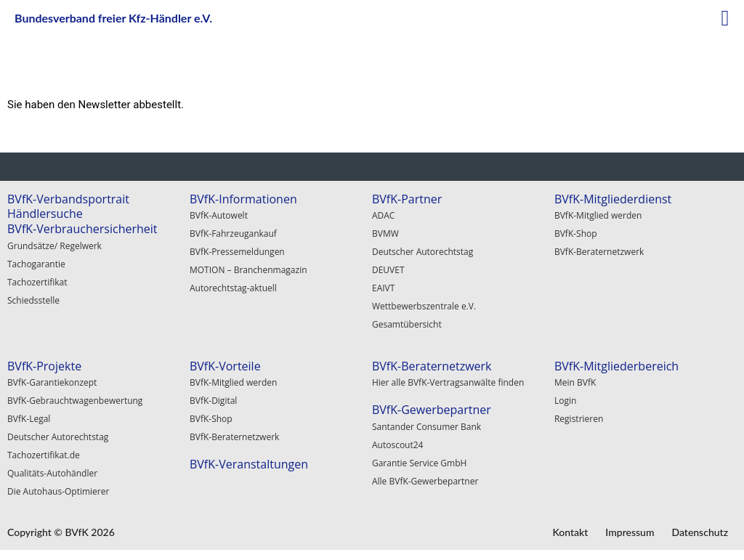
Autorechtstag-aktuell (233, 288)
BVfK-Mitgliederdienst (613, 199)
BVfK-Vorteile (225, 366)
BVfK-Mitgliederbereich (616, 366)
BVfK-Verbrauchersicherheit (82, 229)
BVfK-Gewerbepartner (432, 410)
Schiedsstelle (33, 300)
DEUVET (388, 270)
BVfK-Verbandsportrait (68, 199)
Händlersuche (45, 214)
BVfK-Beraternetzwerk (599, 252)
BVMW (385, 234)
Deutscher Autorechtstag (422, 252)
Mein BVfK (575, 382)
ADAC (383, 215)
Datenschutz (700, 532)
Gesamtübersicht (407, 324)
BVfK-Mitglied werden (598, 215)
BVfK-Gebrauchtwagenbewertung (75, 401)
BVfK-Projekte (44, 366)
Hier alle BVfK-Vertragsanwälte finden (448, 382)
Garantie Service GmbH (419, 463)
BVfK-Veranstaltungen (249, 464)
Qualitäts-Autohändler (52, 473)
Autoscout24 (398, 445)
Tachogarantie (36, 264)
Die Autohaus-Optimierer (58, 491)
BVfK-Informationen (243, 199)
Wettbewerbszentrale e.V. (424, 306)
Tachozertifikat (37, 282)
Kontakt (570, 532)
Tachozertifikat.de (44, 455)
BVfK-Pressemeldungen (237, 252)
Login (565, 401)
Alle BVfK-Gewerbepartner (425, 481)
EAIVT (383, 288)
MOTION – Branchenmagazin (248, 270)
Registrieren (579, 419)
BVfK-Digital (213, 401)
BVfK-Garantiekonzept (52, 382)
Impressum (630, 532)
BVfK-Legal (29, 419)
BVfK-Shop (576, 234)
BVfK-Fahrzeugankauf (233, 234)
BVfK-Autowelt (219, 215)
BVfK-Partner (407, 199)
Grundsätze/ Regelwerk (54, 246)
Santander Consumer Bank (426, 427)
